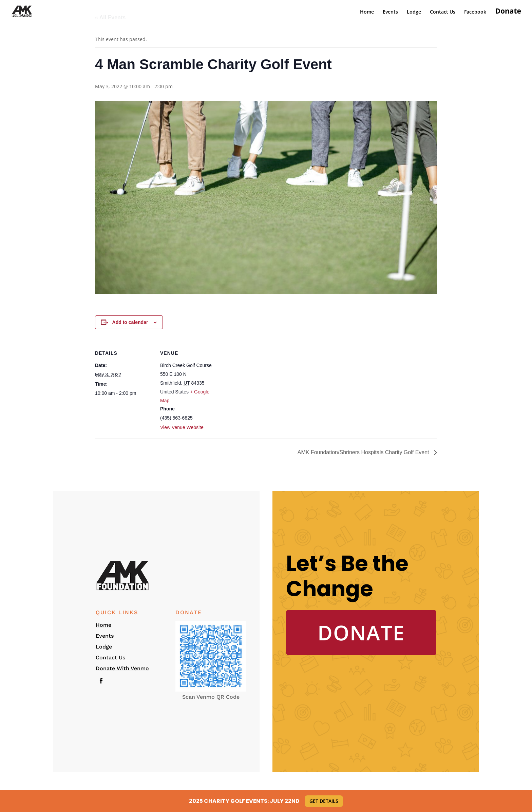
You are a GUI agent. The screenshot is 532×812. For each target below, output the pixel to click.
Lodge (414, 12)
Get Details (324, 801)
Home (367, 12)
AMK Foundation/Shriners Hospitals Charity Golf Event (364, 452)
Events (390, 12)
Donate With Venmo (122, 668)
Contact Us (443, 12)
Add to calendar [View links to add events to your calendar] (130, 322)
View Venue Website (182, 427)
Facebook (475, 12)
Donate (508, 12)
